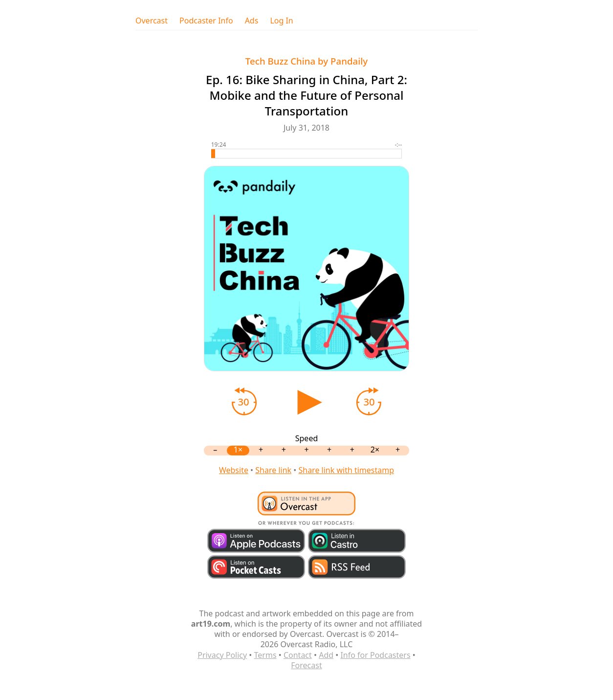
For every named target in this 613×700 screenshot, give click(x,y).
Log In (281, 21)
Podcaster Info (206, 21)
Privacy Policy (222, 655)
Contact (298, 655)
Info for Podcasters (375, 655)
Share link (273, 470)
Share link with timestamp (346, 470)
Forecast (306, 665)
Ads (252, 21)
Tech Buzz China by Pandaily (306, 61)
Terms (265, 655)
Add (326, 655)
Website (234, 470)
